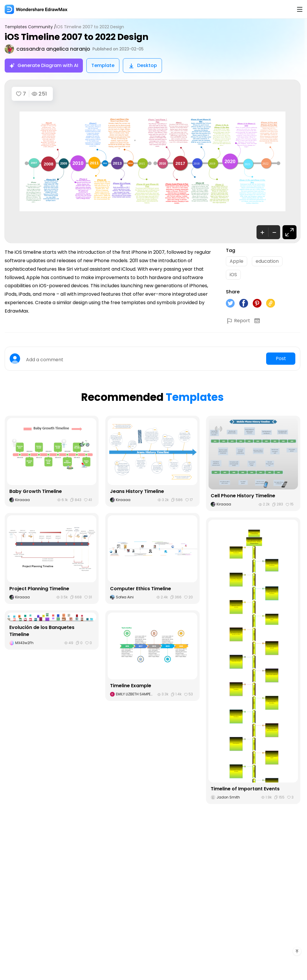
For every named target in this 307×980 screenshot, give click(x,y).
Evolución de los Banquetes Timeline (42, 631)
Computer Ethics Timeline (141, 589)
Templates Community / (30, 27)
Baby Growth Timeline (36, 491)
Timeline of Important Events (245, 789)
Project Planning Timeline (39, 589)
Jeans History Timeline (137, 491)
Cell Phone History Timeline (243, 496)
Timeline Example (131, 686)
